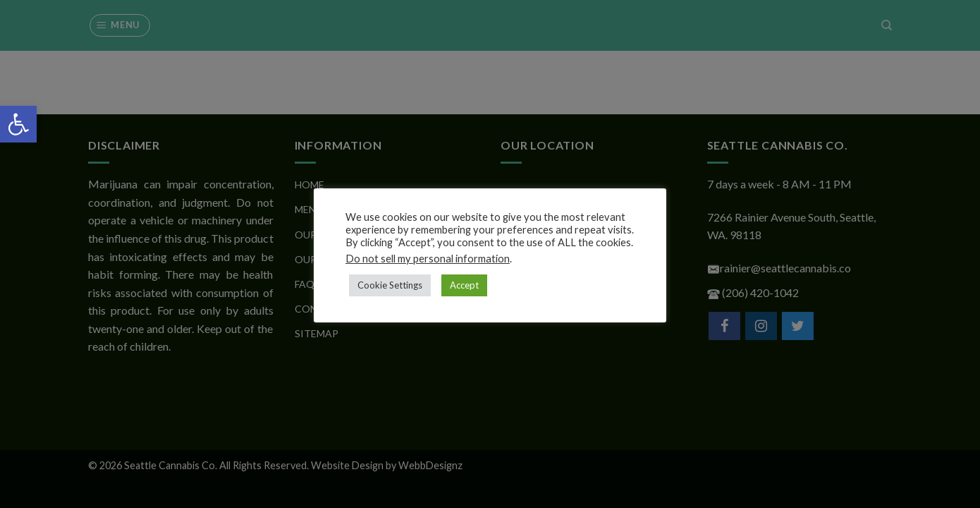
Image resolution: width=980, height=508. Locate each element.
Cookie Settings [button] (390, 285)
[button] (18, 124)
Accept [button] (464, 285)
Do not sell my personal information (428, 259)
